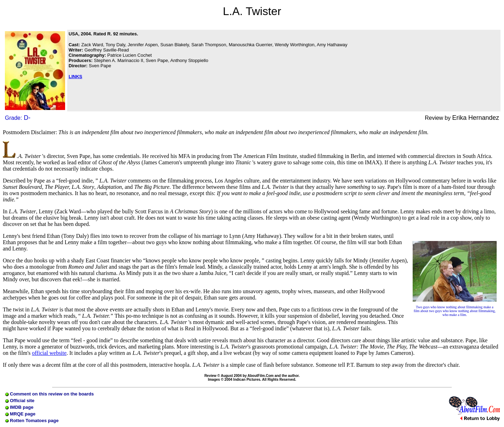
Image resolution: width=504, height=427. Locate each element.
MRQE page (20, 414)
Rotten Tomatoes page (32, 421)
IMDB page (19, 407)
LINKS (75, 77)
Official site (20, 401)
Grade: (18, 118)
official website (49, 353)
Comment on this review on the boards (50, 394)
